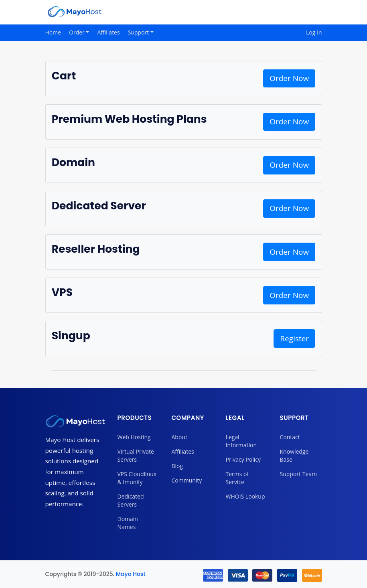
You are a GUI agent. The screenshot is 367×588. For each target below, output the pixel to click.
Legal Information (241, 441)
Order (77, 32)
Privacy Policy (243, 459)
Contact (290, 437)
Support (139, 32)
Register (294, 339)
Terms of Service (237, 478)
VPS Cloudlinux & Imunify (137, 478)
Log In (314, 32)
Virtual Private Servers (136, 455)
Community (187, 480)
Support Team (298, 474)
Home (53, 32)
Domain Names (128, 523)
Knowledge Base (294, 455)
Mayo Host (131, 574)
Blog (177, 466)
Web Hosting (134, 437)
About (179, 437)
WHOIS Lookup (245, 496)
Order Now (289, 78)
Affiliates (108, 32)
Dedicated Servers (131, 500)
